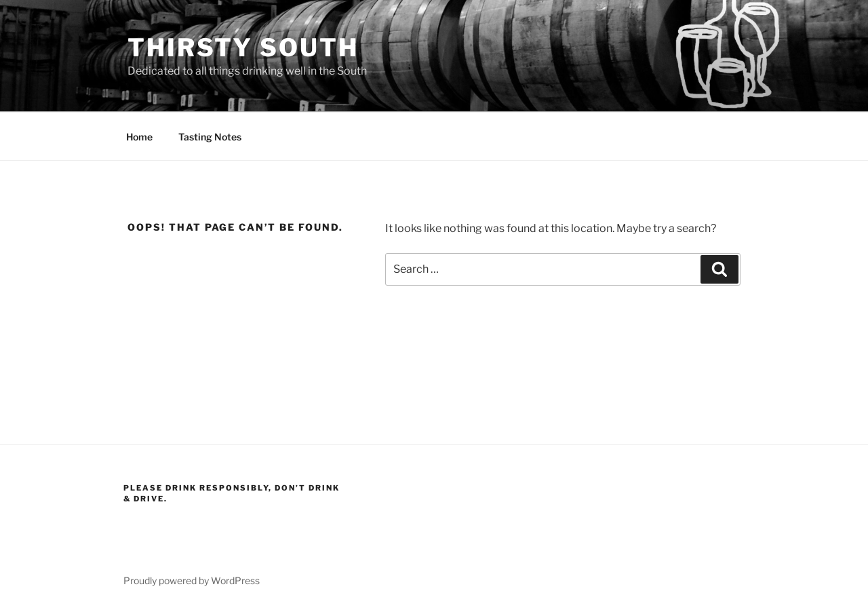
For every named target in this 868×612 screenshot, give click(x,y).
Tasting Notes (210, 137)
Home (139, 137)
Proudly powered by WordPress (192, 580)
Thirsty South (243, 47)
